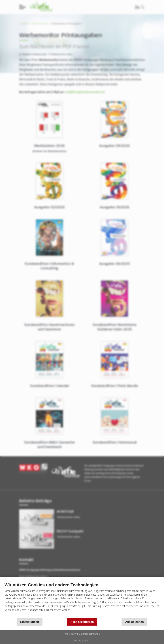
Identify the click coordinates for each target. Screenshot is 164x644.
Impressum (70, 634)
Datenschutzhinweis (89, 634)
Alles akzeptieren (82, 622)
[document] (82, 600)
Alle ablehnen (134, 622)
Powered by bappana (82, 641)
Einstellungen (30, 622)
